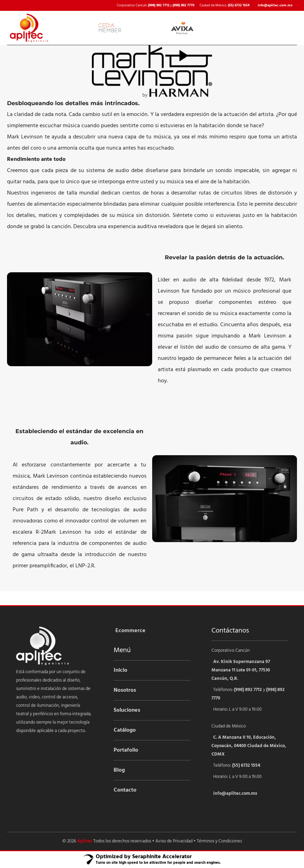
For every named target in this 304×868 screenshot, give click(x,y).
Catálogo (125, 730)
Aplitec (85, 841)
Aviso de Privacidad (174, 841)
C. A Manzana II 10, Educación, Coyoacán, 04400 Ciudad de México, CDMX (249, 746)
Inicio (120, 670)
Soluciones (127, 710)
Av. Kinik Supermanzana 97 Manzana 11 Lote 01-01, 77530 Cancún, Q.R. (241, 670)
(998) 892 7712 (159, 5)
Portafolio (126, 750)
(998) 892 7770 (183, 5)
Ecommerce (130, 631)
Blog (119, 770)
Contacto (125, 790)
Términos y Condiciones (219, 841)
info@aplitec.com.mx (275, 5)
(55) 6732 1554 (239, 5)
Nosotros (125, 690)
